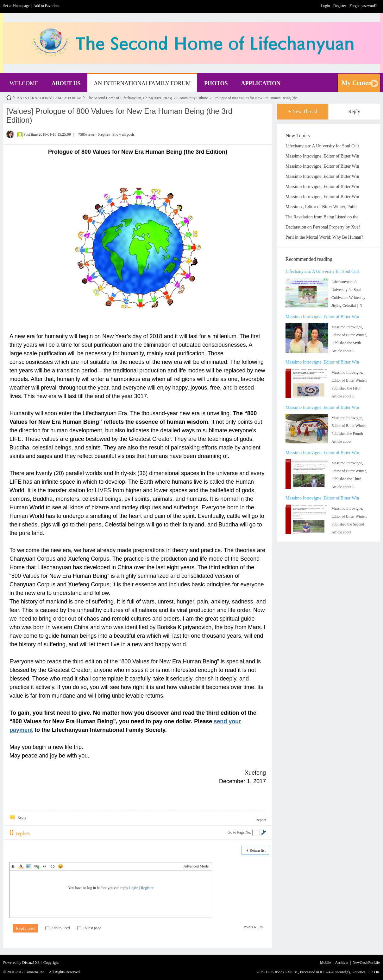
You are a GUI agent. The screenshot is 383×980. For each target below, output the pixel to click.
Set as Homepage (16, 6)
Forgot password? (363, 6)
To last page (89, 928)
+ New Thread (303, 111)
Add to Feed (57, 928)
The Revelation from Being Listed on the (322, 217)
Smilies (60, 866)
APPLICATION (261, 83)
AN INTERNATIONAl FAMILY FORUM (142, 83)
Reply (354, 111)
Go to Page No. (239, 832)
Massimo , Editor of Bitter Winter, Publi (321, 207)
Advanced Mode (196, 866)
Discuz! (28, 963)
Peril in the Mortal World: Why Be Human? (324, 237)
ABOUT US (66, 83)
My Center (356, 83)
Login (326, 6)
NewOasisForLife (9, 98)
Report (261, 820)
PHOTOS (216, 83)
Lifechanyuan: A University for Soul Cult (322, 146)
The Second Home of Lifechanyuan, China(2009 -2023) (129, 98)
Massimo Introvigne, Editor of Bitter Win (322, 156)
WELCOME (24, 83)
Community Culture (192, 98)
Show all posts (123, 134)
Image (29, 866)
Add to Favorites (46, 6)
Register (340, 6)
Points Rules (253, 927)
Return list (258, 850)
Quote (45, 866)
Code (53, 866)
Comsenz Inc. (35, 972)
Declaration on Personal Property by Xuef (323, 227)
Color (21, 866)
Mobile (326, 963)
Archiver (342, 963)
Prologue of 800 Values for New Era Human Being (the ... (257, 98)
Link (37, 866)
